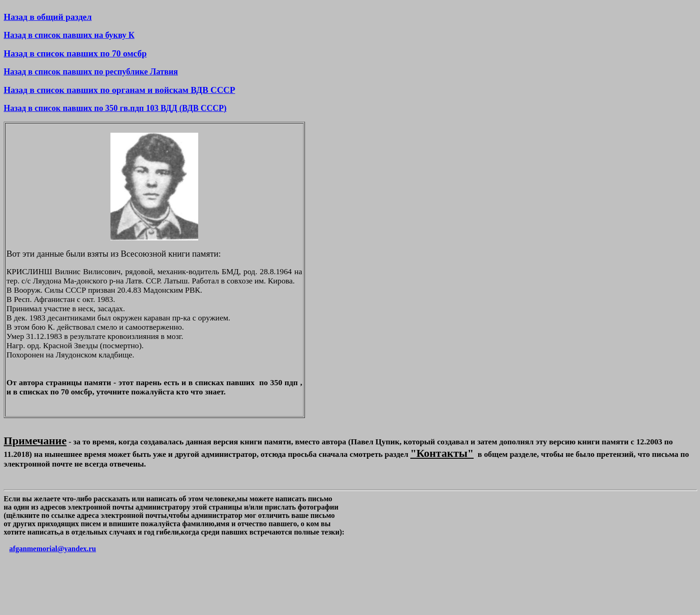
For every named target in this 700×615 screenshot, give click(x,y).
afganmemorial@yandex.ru (53, 549)
